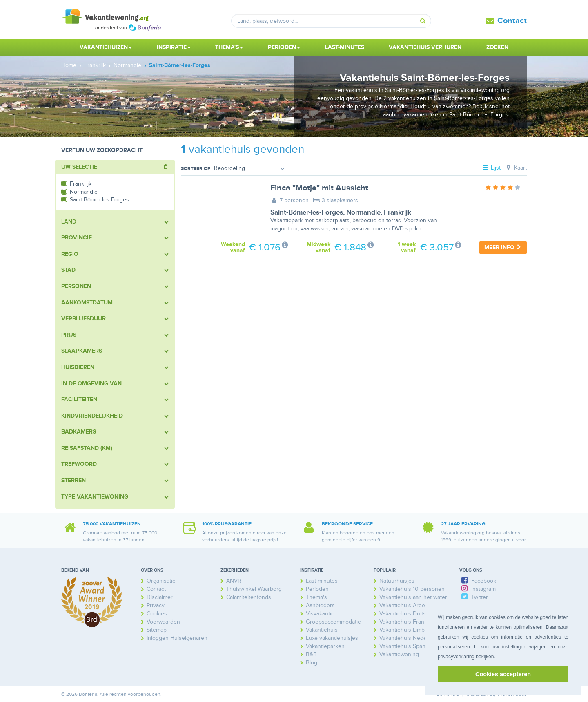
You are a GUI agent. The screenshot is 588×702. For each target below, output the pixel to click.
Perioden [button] (284, 47)
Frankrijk (398, 212)
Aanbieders (320, 605)
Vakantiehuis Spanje (405, 646)
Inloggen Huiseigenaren (177, 638)
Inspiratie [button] (174, 47)
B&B (311, 654)
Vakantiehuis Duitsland (408, 614)
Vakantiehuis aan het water (413, 597)
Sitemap (157, 630)
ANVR (234, 581)
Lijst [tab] (491, 168)
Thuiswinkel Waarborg (254, 589)
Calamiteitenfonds (249, 597)
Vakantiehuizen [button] (106, 47)
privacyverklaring (456, 657)
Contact (512, 21)
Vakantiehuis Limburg (406, 630)
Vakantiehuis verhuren (425, 47)
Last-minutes (345, 47)
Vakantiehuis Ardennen (409, 605)
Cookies (157, 614)
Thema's (316, 597)
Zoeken (497, 47)
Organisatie (161, 581)
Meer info (503, 247)
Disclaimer (160, 597)
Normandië (363, 212)
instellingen (514, 647)
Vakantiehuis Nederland (409, 638)
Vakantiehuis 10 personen (412, 589)
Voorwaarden (163, 622)
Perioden (317, 589)
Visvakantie (320, 614)
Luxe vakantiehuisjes (332, 638)
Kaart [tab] (516, 168)
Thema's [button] (229, 47)
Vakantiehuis (322, 630)
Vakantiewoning (399, 654)
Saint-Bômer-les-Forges (307, 212)
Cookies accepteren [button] (503, 674)
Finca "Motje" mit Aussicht (319, 188)
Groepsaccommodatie (333, 622)
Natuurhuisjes (397, 581)
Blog (312, 663)
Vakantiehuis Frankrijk (407, 622)
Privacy (156, 605)
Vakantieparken (325, 646)
